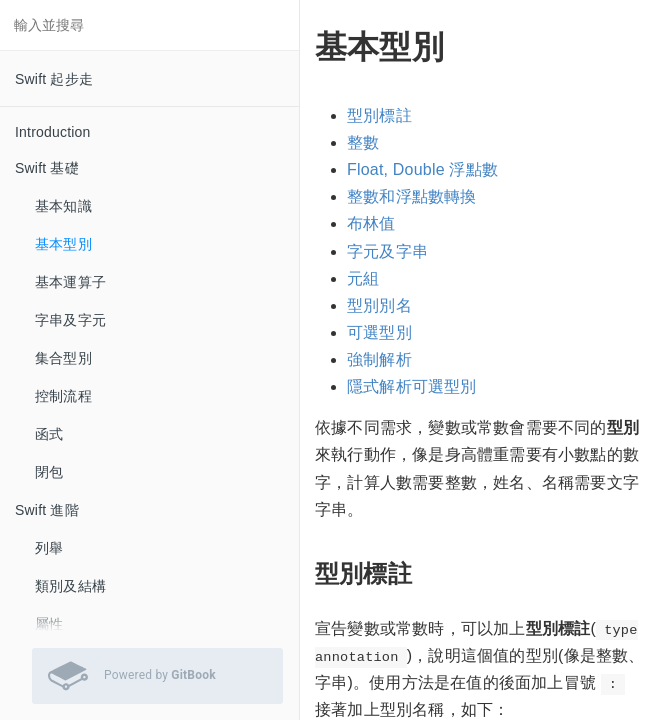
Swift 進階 (47, 510)
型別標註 (379, 115)
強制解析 (379, 359)
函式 (49, 434)
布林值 (371, 223)
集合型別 (63, 358)
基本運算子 (70, 282)
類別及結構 (70, 586)
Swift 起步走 (54, 79)
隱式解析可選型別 (412, 386)
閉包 (49, 472)
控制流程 (63, 396)
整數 (363, 142)
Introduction (53, 132)
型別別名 (379, 305)
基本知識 (63, 206)
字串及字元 (70, 320)
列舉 (49, 548)
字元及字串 (387, 251)
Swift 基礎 (47, 168)
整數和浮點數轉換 (412, 196)
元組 (363, 278)
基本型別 (63, 244)
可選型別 (379, 332)
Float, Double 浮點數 (422, 169)
